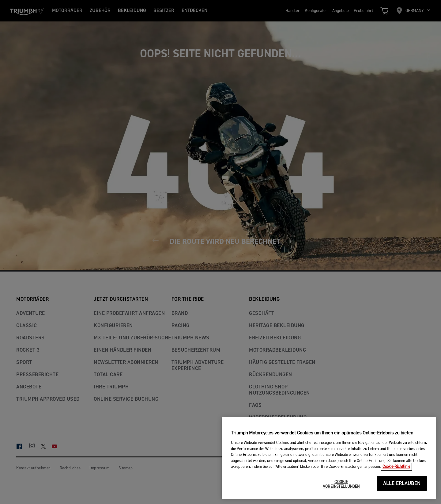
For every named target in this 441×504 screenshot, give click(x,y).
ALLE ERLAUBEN (402, 484)
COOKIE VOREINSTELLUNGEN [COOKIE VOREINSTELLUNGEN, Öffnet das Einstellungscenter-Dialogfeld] (341, 485)
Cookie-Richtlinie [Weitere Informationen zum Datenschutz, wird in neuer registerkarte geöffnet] (396, 467)
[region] (329, 458)
